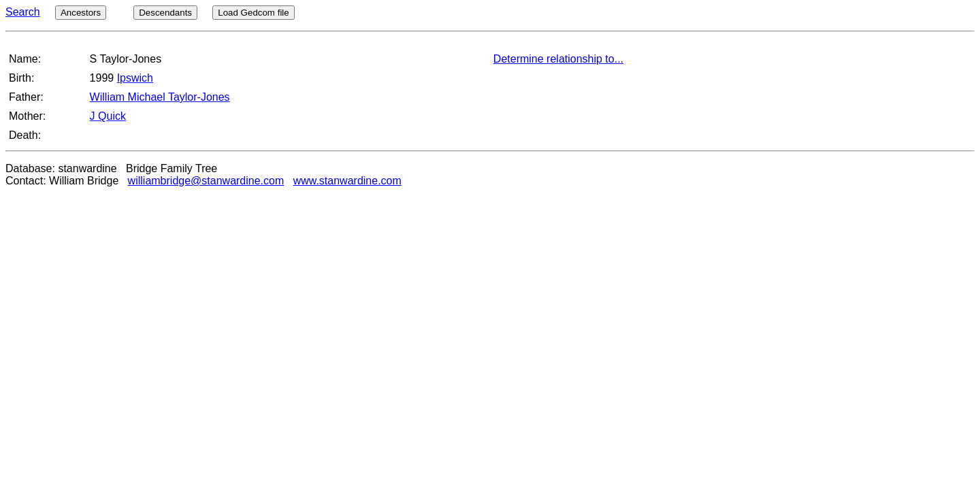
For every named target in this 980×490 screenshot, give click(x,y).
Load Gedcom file (253, 13)
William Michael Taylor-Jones (160, 97)
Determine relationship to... (558, 59)
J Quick (108, 116)
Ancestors (81, 13)
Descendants (165, 13)
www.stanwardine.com (347, 181)
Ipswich (135, 78)
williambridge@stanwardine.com (206, 181)
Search (23, 12)
